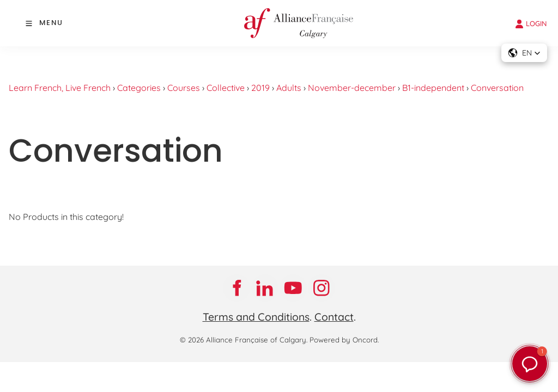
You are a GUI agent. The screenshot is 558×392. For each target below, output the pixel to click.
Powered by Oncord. (344, 340)
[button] (524, 53)
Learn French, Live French (60, 88)
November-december (352, 88)
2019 (260, 88)
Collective (226, 88)
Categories (139, 88)
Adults (289, 88)
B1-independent (433, 88)
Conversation (497, 88)
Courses (184, 88)
